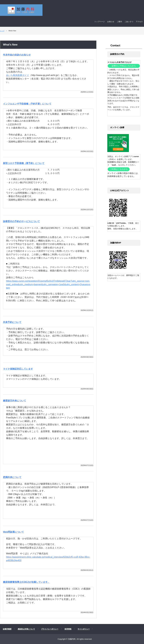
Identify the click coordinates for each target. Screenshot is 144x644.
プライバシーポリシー (50, 629)
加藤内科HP (116, 243)
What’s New (10, 45)
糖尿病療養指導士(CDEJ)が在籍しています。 (26, 582)
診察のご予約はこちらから (124, 66)
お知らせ (111, 22)
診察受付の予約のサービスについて (21, 221)
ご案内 (119, 22)
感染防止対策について (26, 629)
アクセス (139, 22)
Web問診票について (13, 532)
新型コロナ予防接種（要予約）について (24, 163)
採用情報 (68, 629)
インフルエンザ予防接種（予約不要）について (27, 104)
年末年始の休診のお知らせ (17, 55)
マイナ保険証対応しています (18, 369)
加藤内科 (62, 10)
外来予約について (12, 322)
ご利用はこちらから (119, 169)
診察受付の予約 (117, 54)
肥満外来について (12, 477)
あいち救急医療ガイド (18, 75)
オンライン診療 (117, 127)
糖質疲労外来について (15, 401)
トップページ (100, 22)
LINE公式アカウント (120, 190)
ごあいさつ (129, 22)
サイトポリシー (84, 629)
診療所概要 (7, 629)
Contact (115, 45)
